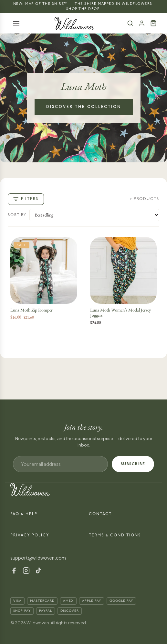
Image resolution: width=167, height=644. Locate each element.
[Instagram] (26, 571)
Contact (100, 514)
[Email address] (60, 464)
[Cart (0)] (153, 23)
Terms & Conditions (115, 535)
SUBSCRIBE (133, 464)
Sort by (17, 215)
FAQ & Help (24, 514)
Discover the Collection (84, 107)
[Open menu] (16, 23)
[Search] (130, 23)
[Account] (142, 23)
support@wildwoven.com (38, 558)
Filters (26, 199)
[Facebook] (14, 571)
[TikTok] (38, 571)
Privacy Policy (30, 535)
